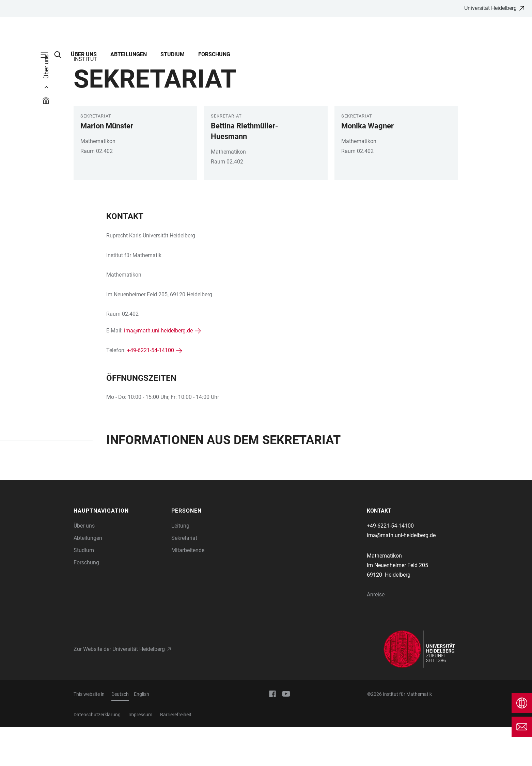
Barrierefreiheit (176, 753)
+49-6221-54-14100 (151, 389)
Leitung (180, 565)
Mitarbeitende (188, 589)
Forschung (214, 54)
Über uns (84, 54)
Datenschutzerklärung (97, 753)
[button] (119, 550)
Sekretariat (184, 577)
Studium (173, 54)
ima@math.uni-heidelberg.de (158, 369)
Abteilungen (129, 54)
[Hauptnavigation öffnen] (48, 55)
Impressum (140, 753)
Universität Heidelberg (490, 8)
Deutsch (120, 733)
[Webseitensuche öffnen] (61, 55)
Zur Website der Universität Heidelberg (119, 688)
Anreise (376, 633)
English (142, 733)
